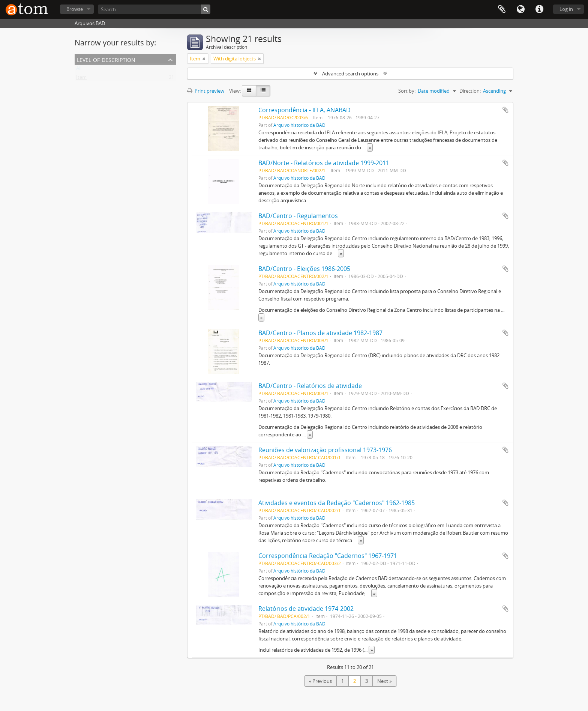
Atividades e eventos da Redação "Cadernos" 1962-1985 (337, 503)
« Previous (320, 681)
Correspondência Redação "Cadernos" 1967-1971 (328, 556)
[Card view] (249, 91)
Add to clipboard (505, 110)
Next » (384, 681)
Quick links (539, 9)
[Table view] (263, 91)
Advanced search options (350, 74)
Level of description (106, 59)
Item (81, 79)
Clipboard (502, 9)
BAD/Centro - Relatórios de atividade (310, 386)
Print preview (206, 91)
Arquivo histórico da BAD (299, 125)
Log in (566, 9)
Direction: (470, 91)
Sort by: (407, 91)
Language (520, 9)
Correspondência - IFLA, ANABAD (304, 110)
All (79, 70)
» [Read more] (370, 147)
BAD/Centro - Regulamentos (298, 216)
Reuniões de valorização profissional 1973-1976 (325, 450)
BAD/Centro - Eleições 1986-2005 (304, 269)
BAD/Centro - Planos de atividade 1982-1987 (320, 333)
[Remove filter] (204, 59)
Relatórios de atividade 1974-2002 (306, 609)
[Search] (154, 9)
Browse (75, 9)
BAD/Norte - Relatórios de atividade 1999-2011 (324, 163)
